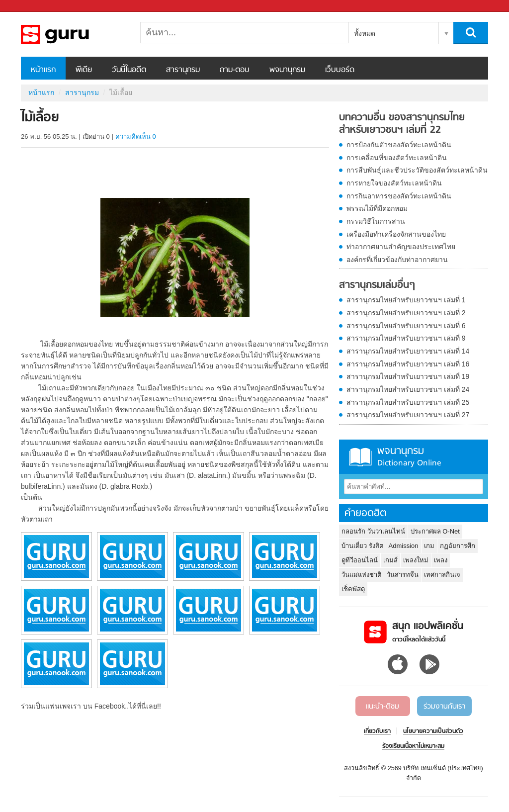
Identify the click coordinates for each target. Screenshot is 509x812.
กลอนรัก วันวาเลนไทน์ (373, 531)
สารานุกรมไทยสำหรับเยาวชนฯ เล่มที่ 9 (406, 338)
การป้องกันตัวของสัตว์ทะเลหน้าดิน (399, 145)
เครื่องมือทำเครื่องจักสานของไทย (396, 234)
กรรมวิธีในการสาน (376, 221)
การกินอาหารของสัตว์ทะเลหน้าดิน (399, 196)
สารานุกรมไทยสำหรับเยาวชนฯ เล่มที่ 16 (408, 364)
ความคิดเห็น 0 (136, 136)
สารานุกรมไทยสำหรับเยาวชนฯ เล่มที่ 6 (406, 326)
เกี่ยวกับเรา (377, 731)
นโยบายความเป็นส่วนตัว (433, 731)
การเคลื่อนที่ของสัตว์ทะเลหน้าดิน (397, 158)
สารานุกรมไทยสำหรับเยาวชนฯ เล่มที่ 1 (406, 300)
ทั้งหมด (365, 33)
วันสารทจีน (403, 575)
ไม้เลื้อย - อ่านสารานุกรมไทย (73, 34)
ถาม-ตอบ (235, 70)
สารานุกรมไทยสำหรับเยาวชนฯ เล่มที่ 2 (406, 313)
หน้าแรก (43, 70)
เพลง (441, 560)
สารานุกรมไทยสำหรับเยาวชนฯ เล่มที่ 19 (408, 376)
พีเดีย (84, 70)
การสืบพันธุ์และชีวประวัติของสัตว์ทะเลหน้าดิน (417, 170)
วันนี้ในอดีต (129, 70)
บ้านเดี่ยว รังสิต (362, 546)
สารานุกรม (183, 70)
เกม (429, 546)
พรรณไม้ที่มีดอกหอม (377, 208)
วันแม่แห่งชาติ (361, 575)
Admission (404, 546)
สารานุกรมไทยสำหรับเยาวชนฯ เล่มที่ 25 (408, 402)
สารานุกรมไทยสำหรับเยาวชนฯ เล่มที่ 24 (408, 389)
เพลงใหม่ (416, 560)
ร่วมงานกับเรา (444, 707)
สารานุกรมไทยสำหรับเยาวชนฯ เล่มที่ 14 (408, 351)
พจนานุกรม (287, 70)
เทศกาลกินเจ (442, 575)
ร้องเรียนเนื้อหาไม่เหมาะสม (413, 746)
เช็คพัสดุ (353, 589)
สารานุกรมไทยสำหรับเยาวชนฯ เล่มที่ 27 (408, 415)
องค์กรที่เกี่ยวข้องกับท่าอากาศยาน (397, 260)
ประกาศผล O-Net (435, 531)
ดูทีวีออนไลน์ (360, 560)
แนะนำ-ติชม (382, 707)
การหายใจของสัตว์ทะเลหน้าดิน (394, 183)
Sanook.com (30, 6)
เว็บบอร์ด (340, 70)
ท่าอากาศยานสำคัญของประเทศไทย (401, 247)
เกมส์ (390, 560)
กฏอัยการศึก (458, 546)
